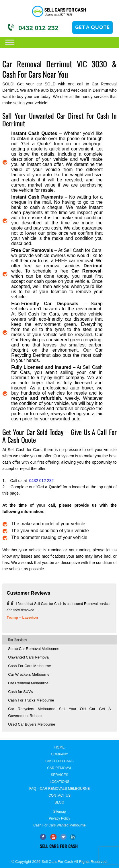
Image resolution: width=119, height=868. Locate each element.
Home (59, 747)
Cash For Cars (60, 761)
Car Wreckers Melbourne (29, 674)
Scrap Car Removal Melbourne (34, 649)
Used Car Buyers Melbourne (32, 724)
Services (59, 775)
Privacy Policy (60, 818)
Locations (59, 782)
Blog (60, 802)
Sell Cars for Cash (59, 846)
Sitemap (59, 812)
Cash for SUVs (20, 692)
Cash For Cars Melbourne (30, 666)
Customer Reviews (28, 593)
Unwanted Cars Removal (29, 657)
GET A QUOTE (92, 27)
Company (60, 754)
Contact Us (60, 795)
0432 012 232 (39, 28)
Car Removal (86, 271)
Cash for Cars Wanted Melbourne (59, 825)
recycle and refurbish (36, 398)
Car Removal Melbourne (28, 683)
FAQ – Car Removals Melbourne (60, 789)
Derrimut (93, 266)
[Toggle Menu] (10, 42)
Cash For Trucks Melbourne (31, 700)
